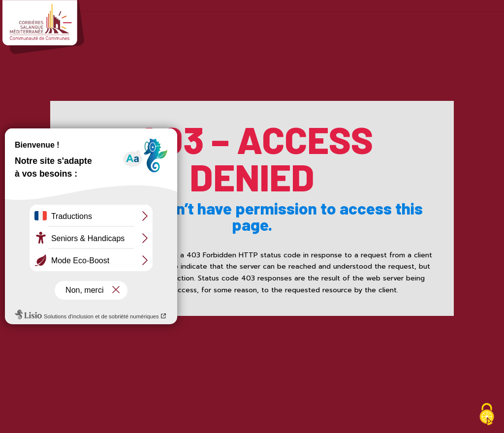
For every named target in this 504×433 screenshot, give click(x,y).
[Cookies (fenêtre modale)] (487, 416)
